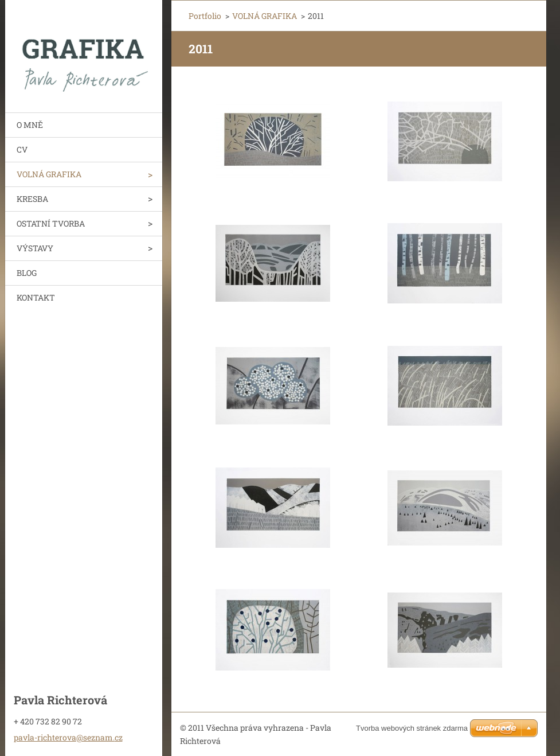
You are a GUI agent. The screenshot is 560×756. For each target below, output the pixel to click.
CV (22, 149)
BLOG (27, 273)
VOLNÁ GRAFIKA (49, 174)
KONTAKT (36, 297)
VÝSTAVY (35, 248)
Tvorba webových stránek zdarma (412, 728)
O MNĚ (30, 125)
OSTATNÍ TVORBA (51, 223)
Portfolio (205, 16)
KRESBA (32, 199)
